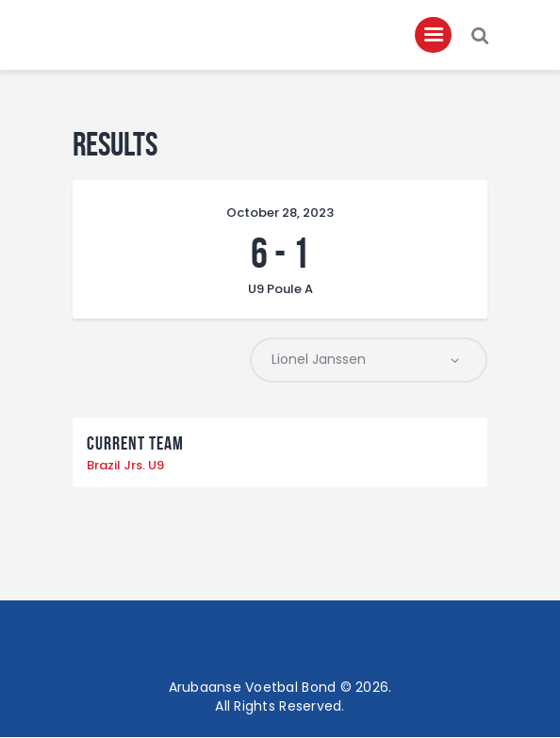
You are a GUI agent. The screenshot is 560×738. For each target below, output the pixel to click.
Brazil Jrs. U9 (125, 466)
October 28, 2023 (280, 213)
